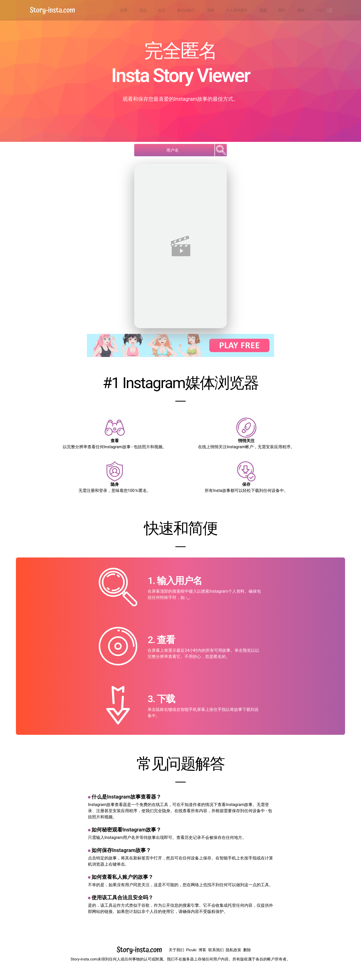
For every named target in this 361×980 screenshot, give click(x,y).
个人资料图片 (262, 10)
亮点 (191, 10)
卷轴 (241, 10)
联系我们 (216, 950)
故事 (177, 10)
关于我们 (176, 950)
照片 (296, 10)
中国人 (327, 10)
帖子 (204, 10)
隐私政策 (233, 950)
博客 (309, 10)
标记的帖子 (223, 10)
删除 (247, 950)
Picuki (191, 950)
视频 (283, 10)
